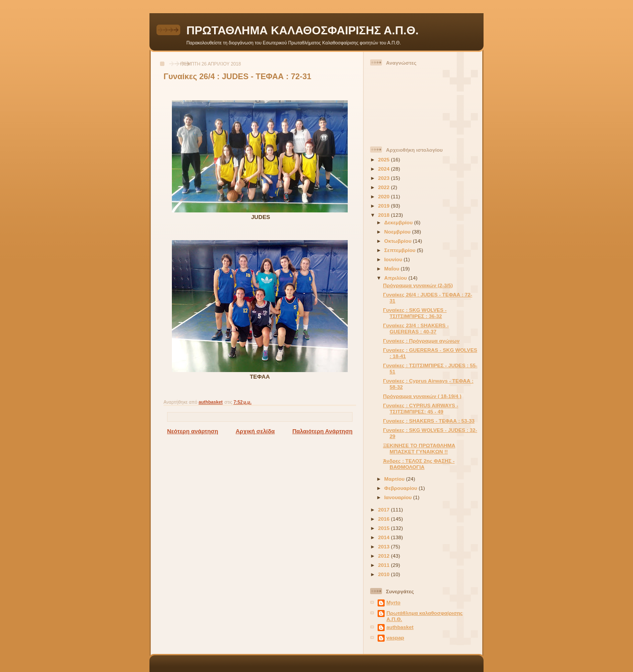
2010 (384, 574)
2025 (384, 159)
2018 (384, 215)
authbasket (400, 627)
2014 (384, 537)
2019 (384, 206)
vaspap (395, 637)
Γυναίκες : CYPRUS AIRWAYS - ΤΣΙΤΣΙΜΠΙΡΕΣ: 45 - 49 (420, 408)
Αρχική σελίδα (255, 431)
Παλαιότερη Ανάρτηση (322, 431)
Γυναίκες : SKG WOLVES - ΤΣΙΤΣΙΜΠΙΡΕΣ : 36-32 (415, 313)
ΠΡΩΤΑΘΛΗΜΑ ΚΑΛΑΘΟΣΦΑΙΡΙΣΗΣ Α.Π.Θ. (302, 30)
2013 (384, 546)
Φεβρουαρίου (401, 488)
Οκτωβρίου (398, 241)
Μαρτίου (395, 479)
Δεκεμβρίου (399, 222)
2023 (384, 178)
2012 (384, 556)
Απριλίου (396, 278)
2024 (384, 169)
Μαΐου (392, 268)
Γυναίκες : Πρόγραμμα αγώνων (421, 341)
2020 (384, 196)
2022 (384, 187)
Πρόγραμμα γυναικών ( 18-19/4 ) (422, 396)
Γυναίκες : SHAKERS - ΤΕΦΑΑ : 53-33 (429, 421)
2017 (384, 509)
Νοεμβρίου (398, 232)
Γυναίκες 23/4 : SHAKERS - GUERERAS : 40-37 (416, 328)
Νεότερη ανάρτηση (193, 431)
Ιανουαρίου (399, 497)
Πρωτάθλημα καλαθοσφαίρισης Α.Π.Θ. (425, 616)
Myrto (393, 602)
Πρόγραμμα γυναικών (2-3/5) (418, 285)
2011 (384, 565)
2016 (384, 519)
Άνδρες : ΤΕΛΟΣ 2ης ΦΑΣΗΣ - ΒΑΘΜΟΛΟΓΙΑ (419, 464)
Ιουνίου (394, 259)
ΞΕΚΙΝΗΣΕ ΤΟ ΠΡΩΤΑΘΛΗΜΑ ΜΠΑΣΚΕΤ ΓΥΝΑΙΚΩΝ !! (419, 448)
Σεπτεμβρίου (400, 250)
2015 (384, 528)
